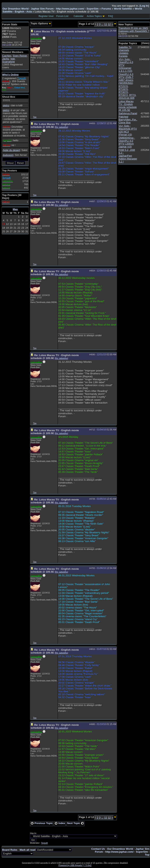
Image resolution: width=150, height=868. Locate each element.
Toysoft (44, 843)
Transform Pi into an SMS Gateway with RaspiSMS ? (134, 30)
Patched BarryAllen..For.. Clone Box (128, 120)
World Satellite (123, 9)
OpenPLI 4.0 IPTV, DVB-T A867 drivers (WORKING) (126, 79)
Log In (144, 6)
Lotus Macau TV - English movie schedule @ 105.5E (128, 106)
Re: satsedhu (61, 127)
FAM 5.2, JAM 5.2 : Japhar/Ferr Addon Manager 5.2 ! (128, 156)
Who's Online (10, 75)
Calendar (79, 16)
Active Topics (94, 16)
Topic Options (41, 23)
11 (106, 24)
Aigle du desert (11, 150)
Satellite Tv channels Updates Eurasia (125, 52)
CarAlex (7, 56)
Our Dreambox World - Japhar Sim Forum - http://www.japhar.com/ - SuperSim (51, 9)
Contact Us (98, 849)
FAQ (111, 16)
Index (60, 823)
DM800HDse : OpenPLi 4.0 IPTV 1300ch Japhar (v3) (127, 142)
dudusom (8, 155)
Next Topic (75, 823)
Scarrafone (8, 62)
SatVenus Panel (128, 113)
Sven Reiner (20, 56)
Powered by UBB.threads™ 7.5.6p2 (75, 865)
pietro (6, 105)
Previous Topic (42, 823)
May (15, 209)
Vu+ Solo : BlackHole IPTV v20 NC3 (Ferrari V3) (128, 130)
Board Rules (10, 850)
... (102, 24)
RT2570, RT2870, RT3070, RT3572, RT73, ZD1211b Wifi (128, 92)
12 (109, 24)
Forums (106, 9)
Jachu (6, 59)
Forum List (62, 16)
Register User (46, 16)
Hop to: (33, 833)
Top (35, 117)
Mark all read (28, 850)
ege (13, 59)
